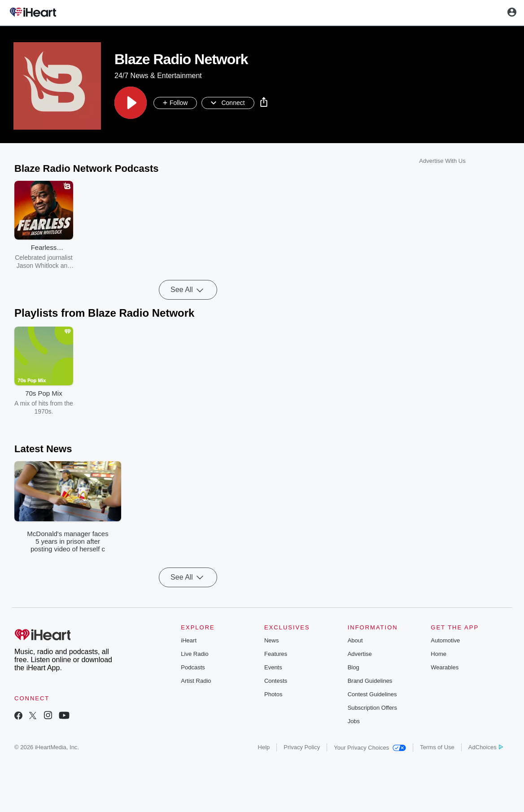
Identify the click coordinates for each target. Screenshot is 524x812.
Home (439, 654)
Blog (354, 667)
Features (276, 654)
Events (273, 667)
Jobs (354, 721)
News (272, 640)
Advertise (360, 654)
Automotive (445, 640)
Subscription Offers (372, 708)
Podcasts (193, 667)
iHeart (189, 640)
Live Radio (194, 654)
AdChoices (486, 747)
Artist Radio (196, 681)
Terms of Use (437, 747)
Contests (276, 681)
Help (264, 747)
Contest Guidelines (372, 694)
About (355, 640)
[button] (131, 103)
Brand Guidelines (370, 681)
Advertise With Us (442, 161)
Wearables (445, 667)
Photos (273, 694)
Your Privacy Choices (370, 748)
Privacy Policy (302, 747)
